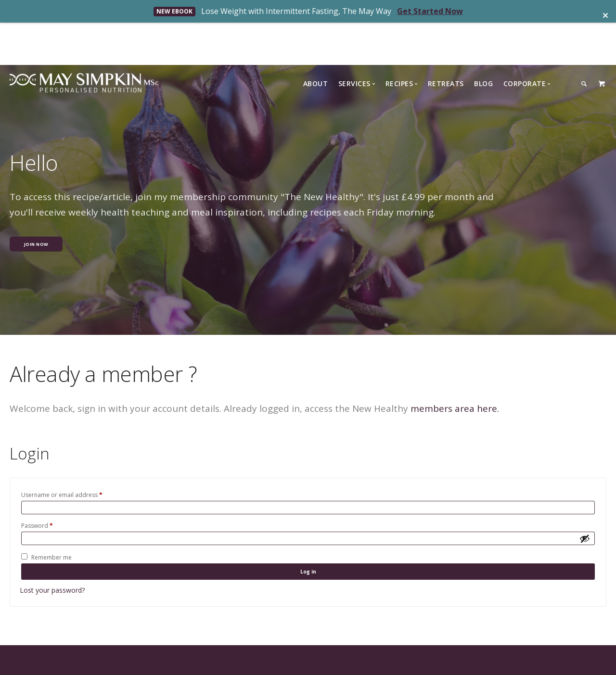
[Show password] (585, 501)
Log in (308, 538)
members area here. (455, 366)
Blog (483, 41)
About (316, 41)
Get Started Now (430, 11)
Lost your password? (52, 560)
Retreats (446, 41)
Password (37, 486)
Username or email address (62, 452)
